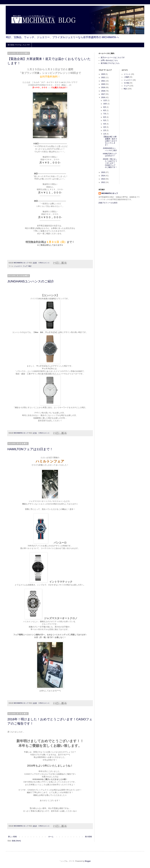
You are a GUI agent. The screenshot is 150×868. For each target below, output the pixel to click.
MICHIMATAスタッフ (110, 193)
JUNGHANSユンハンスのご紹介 (31, 281)
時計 (30, 266)
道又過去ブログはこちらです (19, 45)
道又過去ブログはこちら (110, 63)
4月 (105, 124)
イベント (127, 74)
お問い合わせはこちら (109, 60)
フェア (25, 266)
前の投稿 (88, 837)
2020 (103, 84)
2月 (105, 130)
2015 (103, 172)
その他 (126, 83)
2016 (103, 97)
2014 (103, 176)
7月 (105, 114)
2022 (103, 77)
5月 (105, 120)
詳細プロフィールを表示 (108, 203)
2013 (103, 179)
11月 (105, 100)
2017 (103, 94)
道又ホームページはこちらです (113, 58)
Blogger (88, 861)
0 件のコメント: (44, 263)
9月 (105, 107)
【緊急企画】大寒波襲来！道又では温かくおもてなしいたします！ (110, 141)
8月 (105, 110)
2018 (103, 91)
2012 (103, 182)
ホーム (51, 837)
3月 (105, 127)
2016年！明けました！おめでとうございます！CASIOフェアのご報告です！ (110, 163)
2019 (103, 87)
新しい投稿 (12, 837)
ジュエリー (18, 266)
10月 (105, 104)
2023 (103, 74)
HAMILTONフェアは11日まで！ (30, 449)
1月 (105, 134)
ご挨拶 (126, 77)
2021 (103, 81)
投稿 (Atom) (16, 841)
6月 (105, 117)
